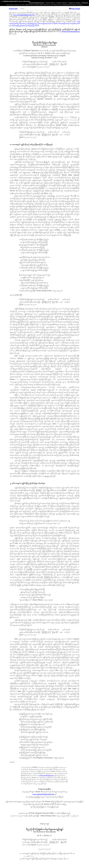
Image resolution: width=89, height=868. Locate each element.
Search (85, 3)
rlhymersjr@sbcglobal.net (71, 31)
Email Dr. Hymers (62, 3)
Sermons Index (13, 9)
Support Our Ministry (74, 3)
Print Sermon (76, 9)
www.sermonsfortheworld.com (24, 15)
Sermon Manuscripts (11, 1)
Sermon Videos (50, 3)
